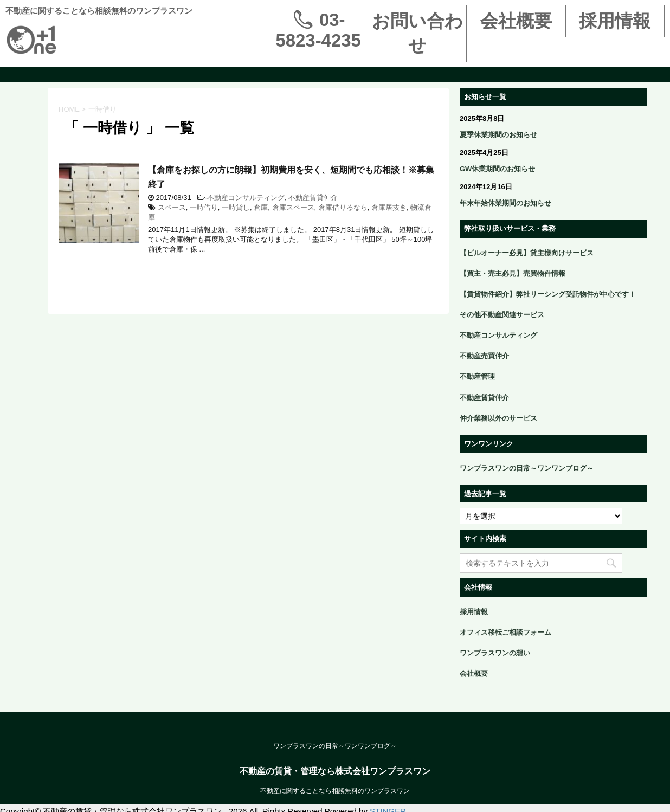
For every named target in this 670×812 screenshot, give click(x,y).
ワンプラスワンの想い (495, 653)
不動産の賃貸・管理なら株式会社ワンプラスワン (335, 771)
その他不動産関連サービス (502, 315)
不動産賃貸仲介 (313, 198)
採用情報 (615, 21)
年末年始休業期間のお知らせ (505, 203)
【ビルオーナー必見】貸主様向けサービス (527, 253)
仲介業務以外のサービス (498, 418)
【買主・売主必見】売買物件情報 (513, 273)
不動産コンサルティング (246, 198)
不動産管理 (477, 376)
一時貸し (236, 207)
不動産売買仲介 (484, 356)
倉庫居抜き (389, 207)
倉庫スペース (293, 207)
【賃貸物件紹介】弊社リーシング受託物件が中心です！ (548, 294)
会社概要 (516, 21)
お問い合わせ (417, 33)
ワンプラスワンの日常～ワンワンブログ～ (527, 468)
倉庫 (261, 207)
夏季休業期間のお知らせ (498, 135)
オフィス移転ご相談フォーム (505, 632)
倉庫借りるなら (343, 207)
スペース (172, 207)
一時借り (204, 207)
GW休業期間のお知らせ (497, 169)
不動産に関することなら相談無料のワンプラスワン (335, 791)
